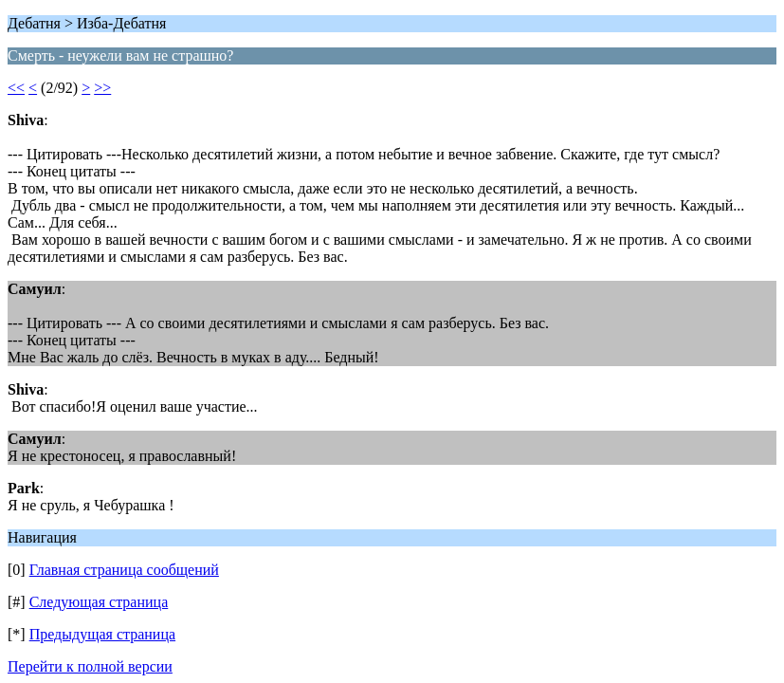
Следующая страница (99, 602)
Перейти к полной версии (90, 666)
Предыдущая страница (102, 634)
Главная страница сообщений (124, 570)
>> (102, 88)
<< (16, 88)
